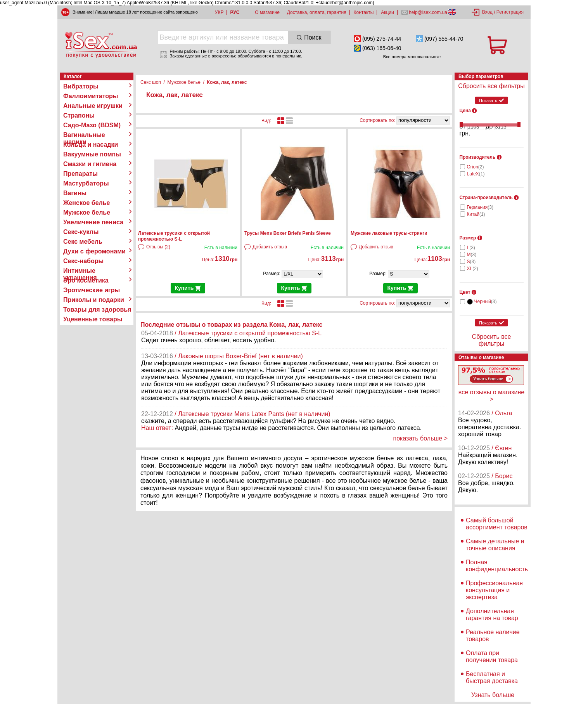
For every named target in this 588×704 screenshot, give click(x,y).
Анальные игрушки (93, 106)
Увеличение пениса (93, 222)
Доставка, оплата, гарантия (317, 12)
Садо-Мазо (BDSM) (92, 125)
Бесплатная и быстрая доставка (492, 677)
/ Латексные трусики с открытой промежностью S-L (248, 333)
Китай (476, 214)
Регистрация (510, 12)
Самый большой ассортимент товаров (497, 524)
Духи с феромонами (94, 251)
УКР (219, 12)
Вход (487, 12)
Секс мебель (83, 242)
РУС (235, 12)
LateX (476, 174)
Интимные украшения (80, 271)
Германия (480, 207)
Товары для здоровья (97, 310)
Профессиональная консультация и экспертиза (494, 590)
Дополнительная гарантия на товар (492, 615)
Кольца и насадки (91, 145)
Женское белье (87, 203)
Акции (387, 12)
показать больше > (420, 438)
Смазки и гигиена (90, 164)
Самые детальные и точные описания (495, 545)
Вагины (75, 193)
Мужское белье (87, 212)
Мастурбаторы (86, 183)
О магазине (267, 12)
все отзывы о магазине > (491, 396)
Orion (476, 167)
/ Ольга (502, 413)
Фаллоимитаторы (91, 96)
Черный (486, 302)
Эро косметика (86, 280)
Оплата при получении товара (492, 656)
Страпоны (79, 115)
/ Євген (502, 448)
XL (473, 269)
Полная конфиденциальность (497, 566)
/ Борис (502, 476)
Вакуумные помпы (92, 154)
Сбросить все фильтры (491, 86)
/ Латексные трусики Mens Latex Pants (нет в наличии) (252, 414)
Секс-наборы (83, 261)
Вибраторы (81, 86)
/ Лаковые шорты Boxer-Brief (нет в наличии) (239, 356)
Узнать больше (493, 695)
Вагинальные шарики (84, 135)
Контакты (364, 12)
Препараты (80, 174)
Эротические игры (92, 290)
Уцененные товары (93, 319)
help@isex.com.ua (428, 12)
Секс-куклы (81, 232)
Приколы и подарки (94, 300)
